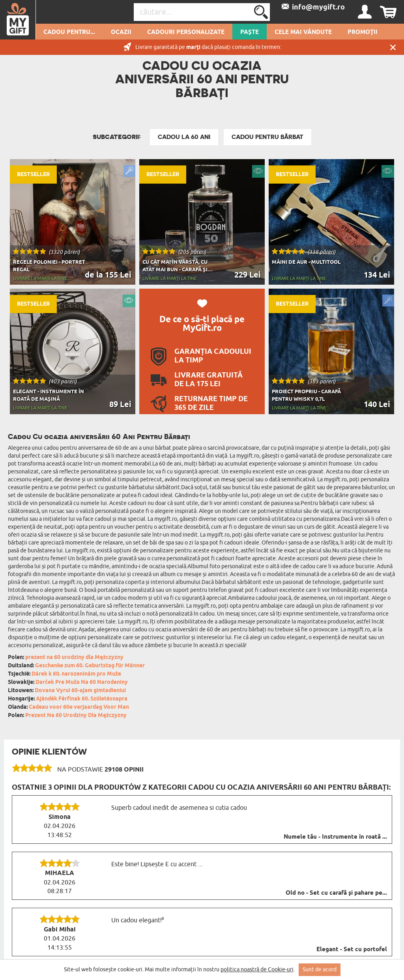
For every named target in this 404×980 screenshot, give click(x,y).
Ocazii (121, 32)
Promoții (363, 32)
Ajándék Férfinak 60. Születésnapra (82, 699)
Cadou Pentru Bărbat (267, 137)
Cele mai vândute (303, 32)
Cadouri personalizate (186, 32)
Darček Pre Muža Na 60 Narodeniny (82, 682)
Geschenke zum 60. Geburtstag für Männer (90, 666)
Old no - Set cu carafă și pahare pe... (336, 893)
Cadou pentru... (69, 32)
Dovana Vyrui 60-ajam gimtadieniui (80, 691)
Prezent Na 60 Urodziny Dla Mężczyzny (76, 716)
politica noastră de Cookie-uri (257, 970)
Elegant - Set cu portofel (352, 950)
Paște (250, 32)
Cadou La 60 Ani (184, 137)
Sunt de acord (320, 970)
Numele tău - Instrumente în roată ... (335, 837)
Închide (393, 47)
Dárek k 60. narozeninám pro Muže (76, 674)
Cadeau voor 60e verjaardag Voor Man (79, 707)
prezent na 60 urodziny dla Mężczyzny (74, 658)
